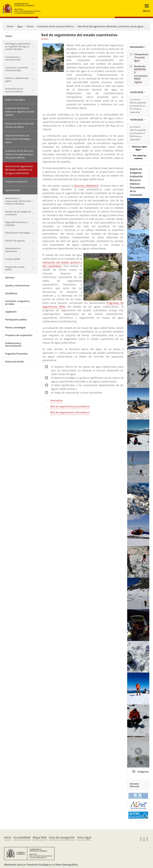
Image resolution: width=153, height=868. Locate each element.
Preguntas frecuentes (16, 354)
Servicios (10, 277)
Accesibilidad (22, 837)
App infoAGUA (12, 190)
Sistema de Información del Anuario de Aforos (19, 125)
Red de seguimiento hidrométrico (70, 412)
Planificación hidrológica (18, 233)
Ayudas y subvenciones (17, 285)
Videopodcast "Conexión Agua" (140, 57)
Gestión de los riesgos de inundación (18, 213)
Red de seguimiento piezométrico (70, 406)
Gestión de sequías (15, 241)
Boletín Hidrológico (15, 100)
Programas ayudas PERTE (15, 268)
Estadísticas (11, 293)
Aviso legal (84, 837)
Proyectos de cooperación (19, 335)
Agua (20, 26)
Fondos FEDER (13, 259)
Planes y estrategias (15, 327)
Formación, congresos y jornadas (17, 302)
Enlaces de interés (14, 362)
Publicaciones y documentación (13, 344)
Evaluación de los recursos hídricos (56, 26)
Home (10, 26)
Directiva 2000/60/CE (86, 186)
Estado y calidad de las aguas (17, 79)
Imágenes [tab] (140, 772)
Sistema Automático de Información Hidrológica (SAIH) (18, 139)
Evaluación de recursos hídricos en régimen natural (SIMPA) (19, 112)
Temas (30, 26)
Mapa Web (40, 837)
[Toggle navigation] (146, 8)
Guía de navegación (62, 837)
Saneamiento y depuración (13, 250)
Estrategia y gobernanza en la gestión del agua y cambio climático (18, 46)
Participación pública (16, 320)
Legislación (11, 312)
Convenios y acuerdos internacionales (17, 69)
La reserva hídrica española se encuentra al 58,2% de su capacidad (138, 133)
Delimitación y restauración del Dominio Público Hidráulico (18, 201)
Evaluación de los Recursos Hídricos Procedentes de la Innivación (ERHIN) (19, 154)
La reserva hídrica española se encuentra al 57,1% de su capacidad (138, 106)
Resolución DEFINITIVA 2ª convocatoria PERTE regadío (140, 74)
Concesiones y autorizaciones (13, 58)
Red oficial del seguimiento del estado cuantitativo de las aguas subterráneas (19, 170)
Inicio (8, 837)
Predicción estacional (16, 182)
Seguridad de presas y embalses (17, 224)
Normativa (56, 400)
